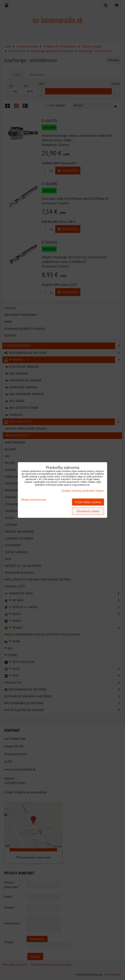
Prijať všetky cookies (88, 502)
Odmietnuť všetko (88, 511)
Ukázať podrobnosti (34, 500)
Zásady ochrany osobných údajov (83, 491)
